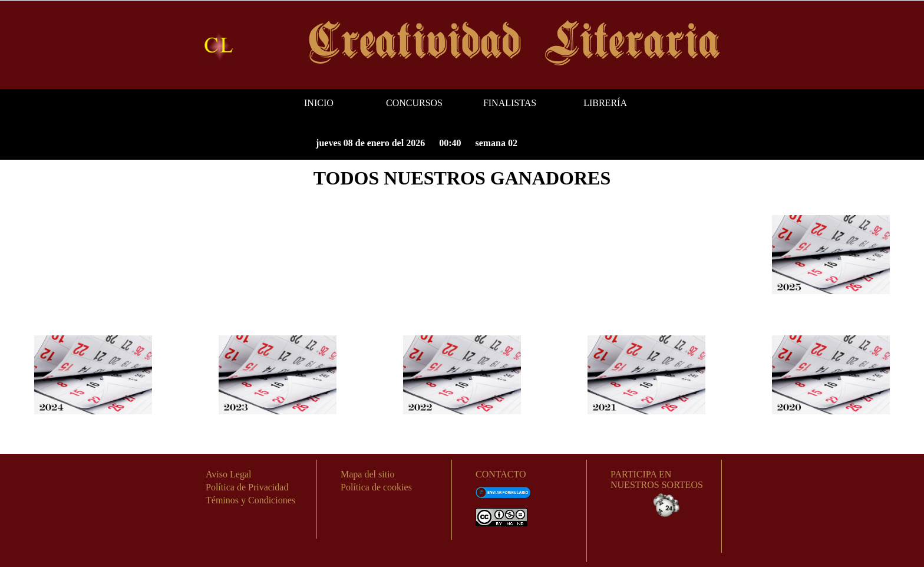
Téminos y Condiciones (250, 500)
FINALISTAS (510, 103)
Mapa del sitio (368, 474)
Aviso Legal (228, 474)
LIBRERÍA (605, 103)
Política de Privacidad (247, 487)
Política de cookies (376, 487)
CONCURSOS (414, 103)
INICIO (319, 103)
